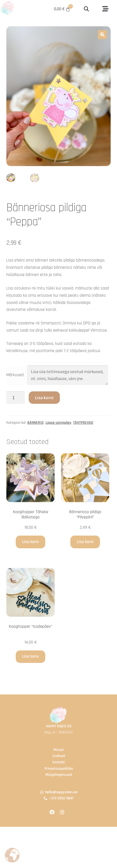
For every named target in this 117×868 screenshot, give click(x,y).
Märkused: (15, 375)
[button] (105, 9)
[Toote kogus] (16, 398)
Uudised (59, 756)
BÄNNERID (35, 423)
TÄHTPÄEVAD (83, 423)
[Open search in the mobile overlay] (87, 9)
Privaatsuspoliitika (59, 769)
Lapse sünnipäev (58, 423)
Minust (59, 750)
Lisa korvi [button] (30, 542)
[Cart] (62, 9)
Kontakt (59, 762)
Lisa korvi (44, 397)
